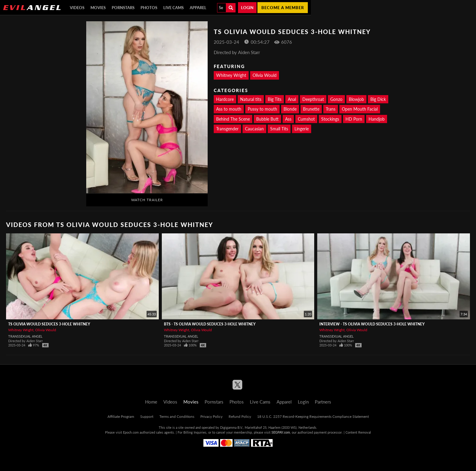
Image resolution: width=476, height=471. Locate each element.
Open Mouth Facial (360, 109)
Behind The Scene (233, 119)
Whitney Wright (231, 75)
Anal (292, 99)
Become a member (283, 8)
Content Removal (358, 432)
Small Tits (279, 129)
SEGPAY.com (281, 432)
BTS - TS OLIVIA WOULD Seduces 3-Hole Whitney (210, 324)
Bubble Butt (267, 119)
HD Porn (354, 119)
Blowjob (356, 99)
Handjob (377, 119)
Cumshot (306, 119)
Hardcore (225, 99)
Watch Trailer (147, 200)
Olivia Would (265, 75)
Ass (288, 119)
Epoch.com (131, 432)
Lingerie (302, 129)
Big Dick (378, 99)
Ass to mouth (229, 109)
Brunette (311, 109)
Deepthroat (313, 99)
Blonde (290, 109)
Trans (331, 109)
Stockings (330, 119)
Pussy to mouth (262, 109)
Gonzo (336, 99)
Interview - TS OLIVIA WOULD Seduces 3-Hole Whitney (372, 324)
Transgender (227, 129)
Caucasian (254, 129)
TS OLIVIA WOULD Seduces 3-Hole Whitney (49, 324)
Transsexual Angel (25, 336)
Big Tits (275, 99)
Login (247, 8)
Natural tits (251, 99)
